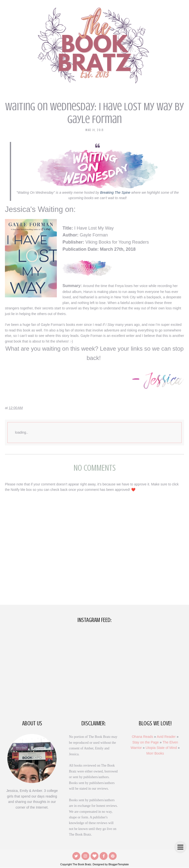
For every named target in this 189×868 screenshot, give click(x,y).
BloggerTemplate (119, 865)
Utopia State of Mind (161, 748)
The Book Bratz (82, 865)
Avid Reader (166, 737)
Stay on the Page (146, 742)
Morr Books (155, 753)
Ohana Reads (142, 737)
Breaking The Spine (115, 193)
